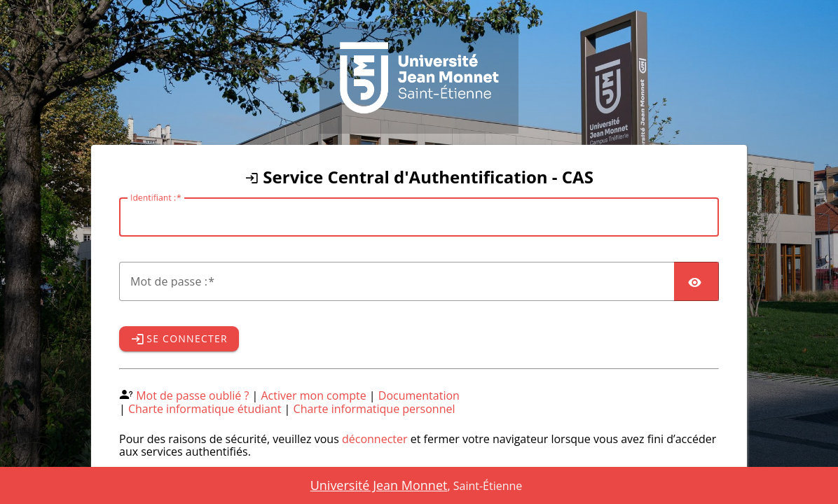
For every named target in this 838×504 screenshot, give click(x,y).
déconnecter (375, 439)
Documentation (419, 395)
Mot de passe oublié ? (192, 395)
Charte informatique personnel (375, 409)
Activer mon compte (314, 395)
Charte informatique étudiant (205, 409)
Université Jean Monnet (379, 485)
